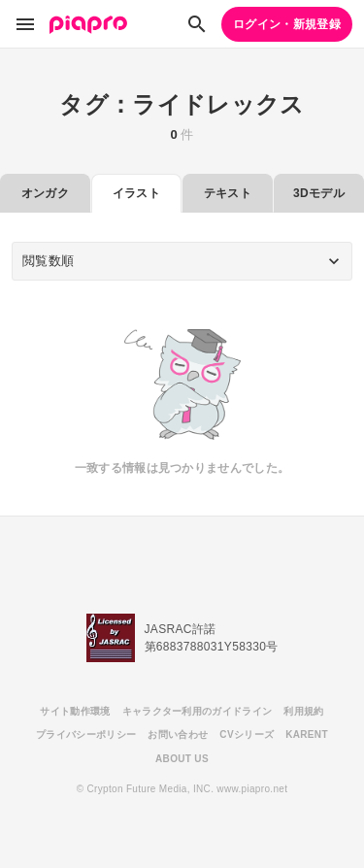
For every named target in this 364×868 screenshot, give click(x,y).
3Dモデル (319, 193)
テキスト (228, 193)
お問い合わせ (178, 734)
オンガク (45, 193)
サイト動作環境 (75, 711)
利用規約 (303, 711)
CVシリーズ (247, 734)
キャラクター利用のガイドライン (198, 711)
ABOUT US (182, 759)
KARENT (307, 734)
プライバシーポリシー (86, 734)
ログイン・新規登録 (287, 24)
